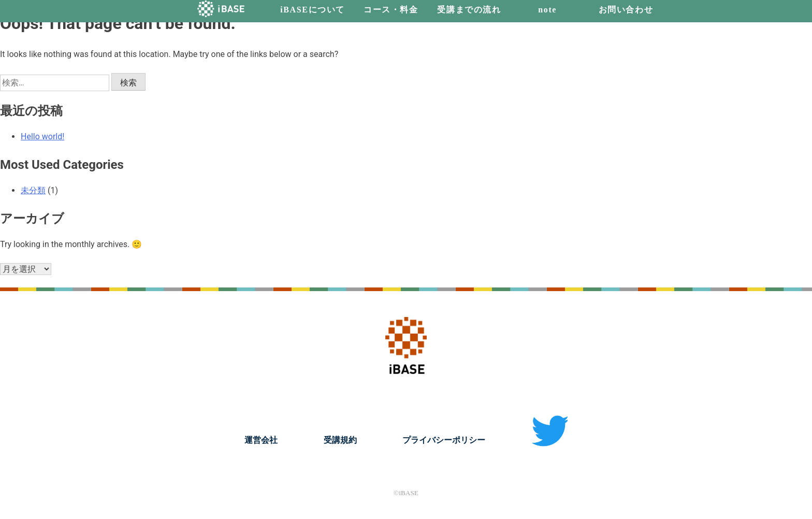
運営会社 (261, 440)
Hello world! (42, 136)
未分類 (33, 190)
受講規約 (340, 440)
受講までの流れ (469, 10)
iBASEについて (313, 10)
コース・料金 (391, 10)
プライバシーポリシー (444, 440)
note (547, 10)
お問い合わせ (626, 10)
